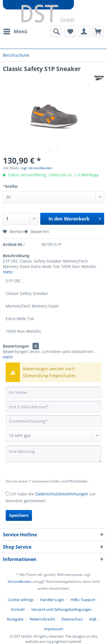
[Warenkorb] (98, 31)
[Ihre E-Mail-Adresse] (53, 407)
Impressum (54, 629)
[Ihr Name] (53, 392)
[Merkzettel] (70, 31)
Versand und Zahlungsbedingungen (61, 609)
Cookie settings (21, 600)
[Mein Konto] (84, 31)
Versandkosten (20, 581)
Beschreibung (16, 256)
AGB (93, 619)
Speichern (19, 515)
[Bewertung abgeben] (53, 436)
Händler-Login (52, 600)
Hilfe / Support (83, 600)
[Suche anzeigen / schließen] (56, 31)
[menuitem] (15, 31)
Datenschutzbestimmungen (62, 494)
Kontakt (18, 609)
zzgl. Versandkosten (36, 168)
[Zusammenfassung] (53, 421)
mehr (8, 272)
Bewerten (37, 232)
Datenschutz (72, 619)
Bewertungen (16, 346)
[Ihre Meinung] (53, 454)
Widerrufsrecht (42, 619)
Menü (15, 31)
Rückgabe (15, 619)
